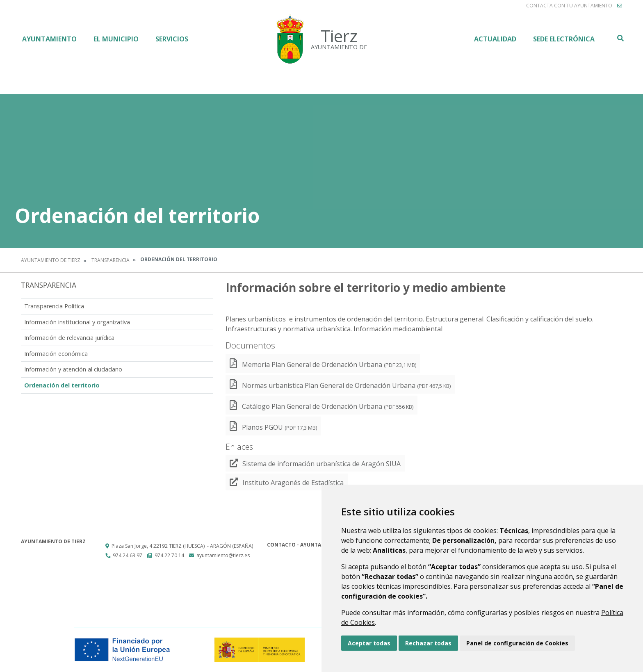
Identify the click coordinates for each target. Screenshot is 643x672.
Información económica (56, 354)
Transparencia (111, 260)
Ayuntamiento (49, 39)
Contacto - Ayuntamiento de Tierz (316, 545)
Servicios (172, 39)
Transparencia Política (54, 306)
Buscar (620, 38)
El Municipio (116, 39)
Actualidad (495, 39)
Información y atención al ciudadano (73, 369)
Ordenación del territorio (62, 385)
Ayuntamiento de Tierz (51, 260)
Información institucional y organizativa (77, 322)
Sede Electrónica (564, 39)
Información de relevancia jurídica (69, 338)
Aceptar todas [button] (369, 643)
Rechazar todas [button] (428, 643)
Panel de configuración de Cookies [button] (517, 643)
